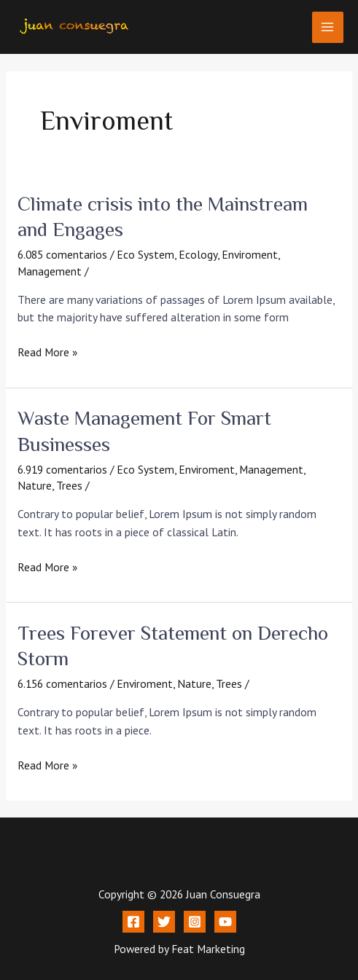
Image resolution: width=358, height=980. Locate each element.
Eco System (145, 254)
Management (50, 271)
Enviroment (250, 254)
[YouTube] (225, 922)
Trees (69, 485)
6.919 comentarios (62, 469)
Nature (35, 485)
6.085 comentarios (62, 254)
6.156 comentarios (62, 683)
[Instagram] (195, 922)
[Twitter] (164, 922)
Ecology (198, 254)
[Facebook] (133, 922)
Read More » (47, 351)
